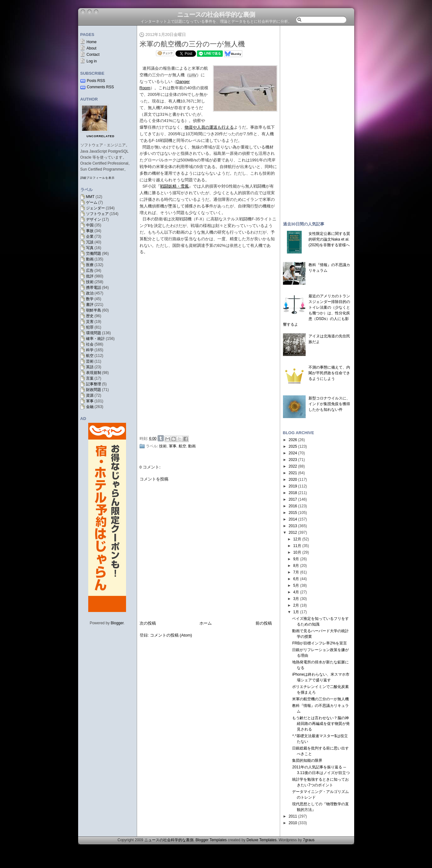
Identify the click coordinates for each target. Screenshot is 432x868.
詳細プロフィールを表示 (98, 178)
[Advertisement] (210, 386)
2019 (293, 486)
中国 (90, 225)
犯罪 (90, 327)
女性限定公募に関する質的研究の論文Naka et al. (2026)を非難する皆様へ (329, 239)
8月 (296, 566)
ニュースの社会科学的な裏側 (216, 15)
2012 (293, 533)
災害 (90, 322)
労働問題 (94, 253)
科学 (90, 350)
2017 (293, 499)
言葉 (90, 378)
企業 (90, 236)
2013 (293, 526)
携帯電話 (94, 288)
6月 (296, 579)
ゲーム (92, 202)
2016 (293, 506)
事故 (90, 231)
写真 (90, 248)
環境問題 (94, 333)
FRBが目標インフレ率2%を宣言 (319, 643)
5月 (296, 585)
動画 (90, 259)
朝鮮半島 (94, 310)
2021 (293, 473)
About (92, 48)
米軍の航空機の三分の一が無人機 (192, 44)
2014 (293, 519)
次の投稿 (148, 623)
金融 (90, 407)
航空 (90, 356)
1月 (296, 612)
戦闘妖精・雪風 (174, 186)
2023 (293, 460)
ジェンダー (95, 208)
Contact (93, 55)
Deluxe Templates (261, 840)
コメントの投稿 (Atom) (171, 635)
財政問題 (94, 390)
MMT (90, 197)
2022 (293, 466)
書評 (90, 305)
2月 (296, 605)
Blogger (117, 623)
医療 (90, 265)
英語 (90, 367)
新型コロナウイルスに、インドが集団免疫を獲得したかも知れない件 (329, 404)
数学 (90, 299)
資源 (90, 395)
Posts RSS (96, 81)
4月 (296, 592)
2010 (293, 823)
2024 (293, 453)
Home (92, 42)
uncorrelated (101, 136)
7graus (309, 840)
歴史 (90, 316)
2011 (293, 816)
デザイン (94, 219)
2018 (293, 493)
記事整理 (94, 384)
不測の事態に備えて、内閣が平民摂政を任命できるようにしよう (329, 373)
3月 (296, 599)
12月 (297, 539)
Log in (92, 61)
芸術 (90, 361)
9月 (296, 559)
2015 (293, 513)
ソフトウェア (97, 214)
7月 (296, 572)
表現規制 (94, 373)
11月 (297, 546)
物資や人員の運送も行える (209, 127)
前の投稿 (264, 623)
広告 (90, 271)
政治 (90, 293)
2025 (293, 446)
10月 (297, 552)
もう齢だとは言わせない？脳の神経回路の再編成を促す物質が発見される (321, 724)
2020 (293, 480)
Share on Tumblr (161, 438)
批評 (90, 276)
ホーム (206, 623)
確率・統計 (95, 339)
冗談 (90, 242)
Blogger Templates (211, 840)
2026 (293, 440)
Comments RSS (101, 87)
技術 (90, 282)
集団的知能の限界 (307, 760)
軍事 (90, 401)
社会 (90, 344)
